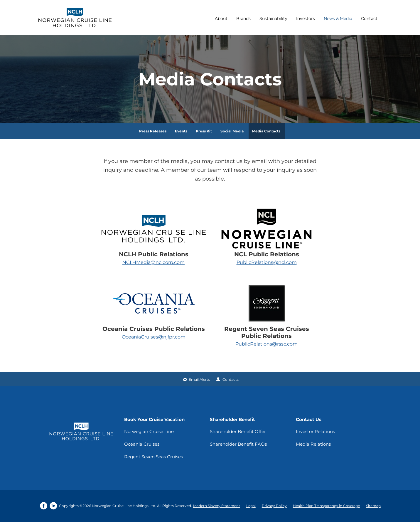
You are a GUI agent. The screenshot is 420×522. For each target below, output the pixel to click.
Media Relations (313, 444)
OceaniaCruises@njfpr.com (154, 337)
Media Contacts (266, 131)
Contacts (231, 379)
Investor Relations (315, 431)
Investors (306, 18)
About (221, 18)
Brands (243, 18)
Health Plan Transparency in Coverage (326, 506)
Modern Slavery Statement (217, 506)
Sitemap (373, 506)
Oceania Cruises (142, 444)
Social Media (232, 131)
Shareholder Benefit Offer (238, 431)
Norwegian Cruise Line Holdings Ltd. (124, 506)
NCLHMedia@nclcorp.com (154, 262)
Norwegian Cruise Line (149, 431)
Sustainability (273, 18)
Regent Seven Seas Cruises (154, 457)
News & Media (338, 18)
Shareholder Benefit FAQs (238, 444)
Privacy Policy (274, 506)
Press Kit (204, 131)
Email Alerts (199, 379)
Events (181, 131)
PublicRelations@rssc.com (266, 344)
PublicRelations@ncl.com (267, 262)
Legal (251, 506)
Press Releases (153, 131)
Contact (369, 18)
